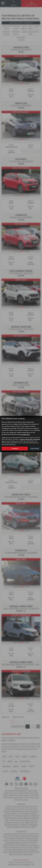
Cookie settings (35, 449)
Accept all (15, 448)
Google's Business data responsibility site (21, 440)
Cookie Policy (26, 435)
